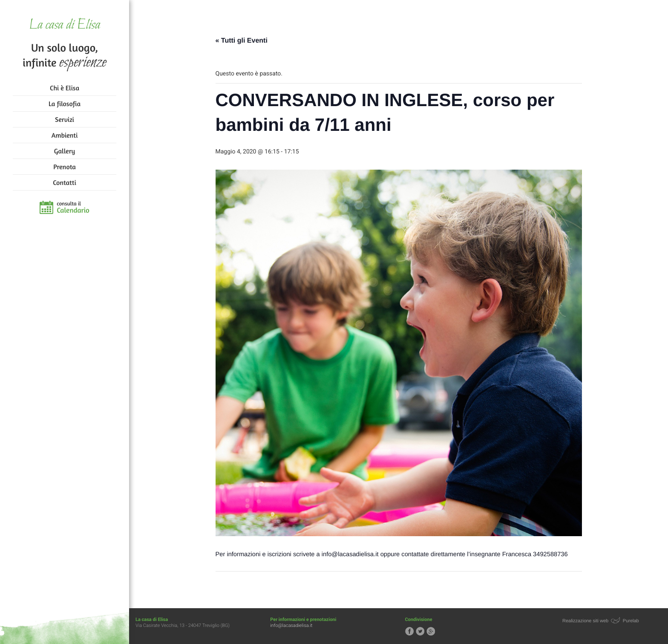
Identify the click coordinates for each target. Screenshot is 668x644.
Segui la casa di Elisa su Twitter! (420, 631)
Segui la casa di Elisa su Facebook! (409, 631)
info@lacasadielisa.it (291, 625)
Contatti (64, 182)
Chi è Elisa (65, 88)
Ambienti (65, 135)
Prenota (65, 167)
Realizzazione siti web (585, 621)
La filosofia (65, 104)
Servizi (65, 119)
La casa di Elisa (65, 25)
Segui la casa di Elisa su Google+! (431, 631)
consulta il (73, 208)
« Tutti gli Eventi (242, 41)
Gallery (65, 151)
